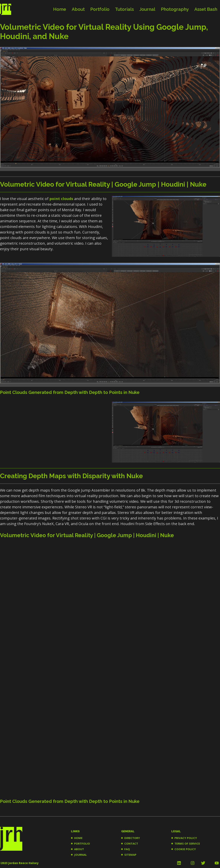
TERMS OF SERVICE (187, 843)
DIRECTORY (132, 838)
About (78, 9)
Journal (147, 9)
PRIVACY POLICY (186, 838)
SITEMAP (130, 855)
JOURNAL (80, 855)
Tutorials (124, 9)
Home (60, 9)
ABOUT (79, 849)
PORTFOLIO (82, 843)
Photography (175, 9)
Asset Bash (206, 9)
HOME (78, 838)
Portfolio (100, 9)
